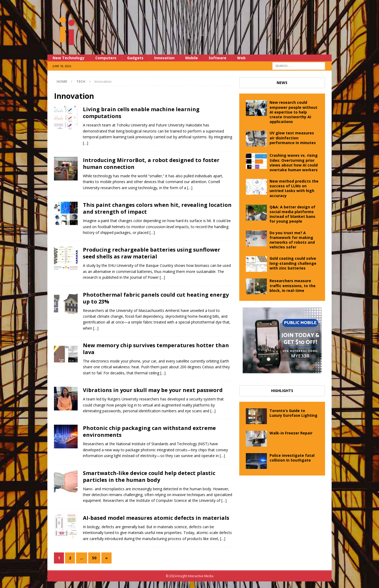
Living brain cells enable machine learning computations (141, 113)
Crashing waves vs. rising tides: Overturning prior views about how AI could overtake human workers (294, 163)
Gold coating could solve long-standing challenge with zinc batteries (293, 263)
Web (241, 58)
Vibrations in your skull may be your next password (153, 390)
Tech (81, 81)
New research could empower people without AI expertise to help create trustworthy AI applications (293, 112)
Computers (106, 58)
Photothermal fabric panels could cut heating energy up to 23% (156, 298)
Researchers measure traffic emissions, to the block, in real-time (293, 285)
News (282, 83)
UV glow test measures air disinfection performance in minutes (293, 138)
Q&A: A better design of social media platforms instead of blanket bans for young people (292, 214)
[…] (86, 143)
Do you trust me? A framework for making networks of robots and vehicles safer (292, 240)
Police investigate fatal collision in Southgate (292, 458)
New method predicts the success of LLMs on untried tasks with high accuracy (294, 188)
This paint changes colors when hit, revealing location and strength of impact (157, 208)
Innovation (164, 58)
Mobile (192, 58)
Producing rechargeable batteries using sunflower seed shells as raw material (152, 253)
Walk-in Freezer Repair (291, 433)
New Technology (69, 58)
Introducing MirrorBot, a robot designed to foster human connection (151, 163)
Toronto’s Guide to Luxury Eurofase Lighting (293, 413)
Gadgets (135, 58)
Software (218, 58)
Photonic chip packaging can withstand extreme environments (149, 431)
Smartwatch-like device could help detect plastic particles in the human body (149, 476)
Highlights (282, 391)
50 (94, 558)
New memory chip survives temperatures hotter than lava (156, 349)
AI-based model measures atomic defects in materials (156, 518)
